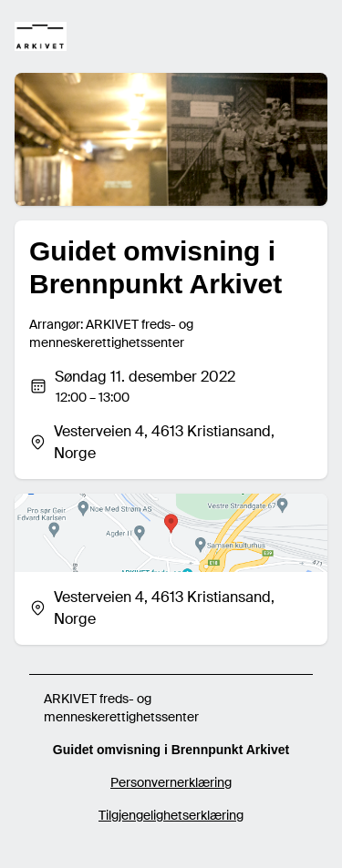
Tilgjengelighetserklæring (171, 815)
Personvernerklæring (171, 782)
